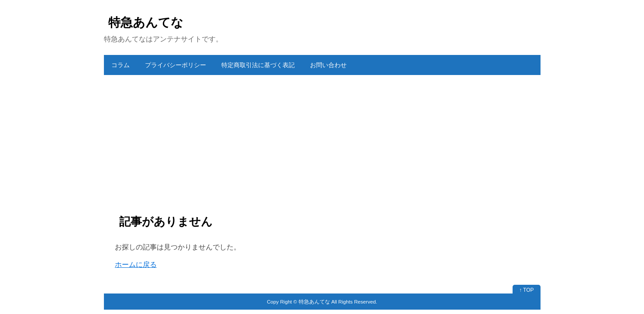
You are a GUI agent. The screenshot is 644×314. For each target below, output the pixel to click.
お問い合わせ (328, 65)
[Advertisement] (322, 140)
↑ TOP (527, 290)
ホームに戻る (136, 265)
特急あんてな (146, 22)
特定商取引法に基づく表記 (258, 65)
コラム (121, 65)
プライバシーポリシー (176, 65)
